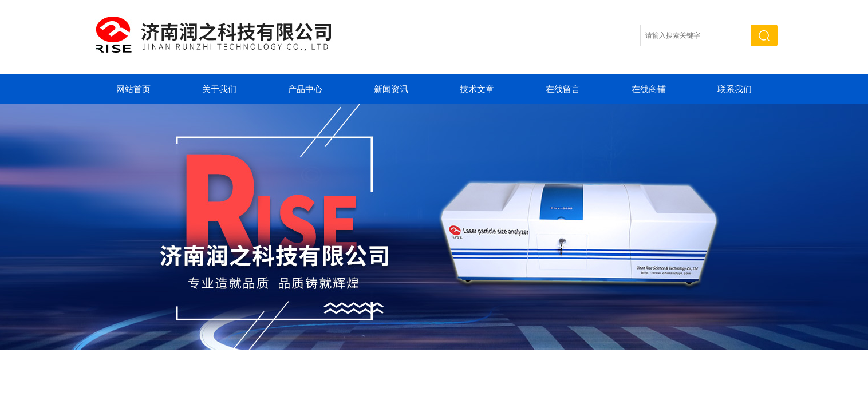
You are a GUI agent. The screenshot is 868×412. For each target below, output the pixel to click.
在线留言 (563, 89)
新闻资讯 (391, 89)
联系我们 (735, 89)
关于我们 (219, 89)
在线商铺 (649, 89)
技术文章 (477, 89)
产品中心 (305, 89)
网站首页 (133, 89)
